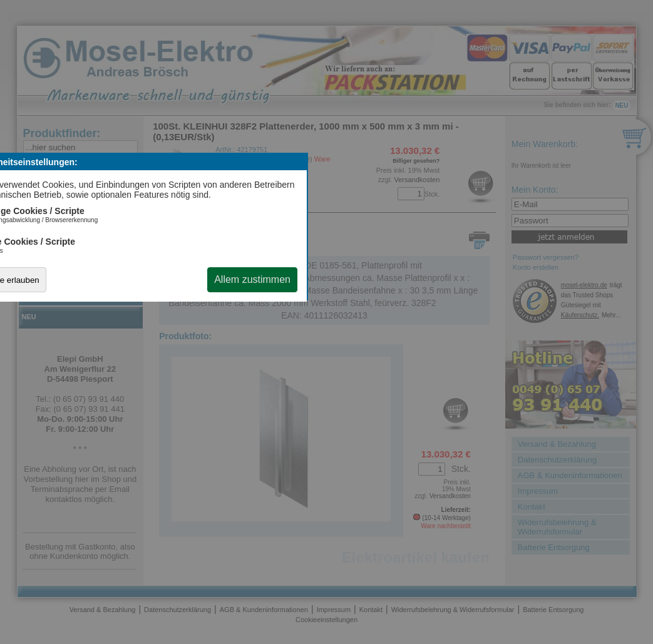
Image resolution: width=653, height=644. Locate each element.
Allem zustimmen (252, 279)
